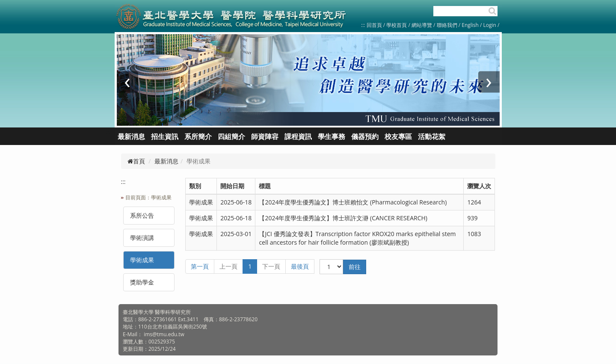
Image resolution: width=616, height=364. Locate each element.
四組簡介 (231, 136)
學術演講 (142, 238)
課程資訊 (298, 136)
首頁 (136, 161)
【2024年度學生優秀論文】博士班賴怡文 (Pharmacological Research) (353, 202)
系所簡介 (198, 136)
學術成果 (142, 260)
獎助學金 (142, 282)
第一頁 (200, 266)
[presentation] (127, 82)
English (470, 25)
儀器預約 (365, 136)
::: (363, 25)
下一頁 (271, 266)
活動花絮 (432, 136)
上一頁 (228, 266)
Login (490, 25)
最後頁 (300, 266)
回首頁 (374, 25)
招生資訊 (165, 136)
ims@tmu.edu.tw (164, 334)
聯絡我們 (447, 25)
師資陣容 (265, 136)
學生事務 (332, 136)
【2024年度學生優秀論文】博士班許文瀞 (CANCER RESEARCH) (343, 218)
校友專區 (398, 136)
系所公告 (142, 215)
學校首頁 (397, 25)
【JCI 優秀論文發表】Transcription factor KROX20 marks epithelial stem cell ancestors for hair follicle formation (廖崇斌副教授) (357, 238)
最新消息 (166, 161)
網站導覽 (422, 25)
